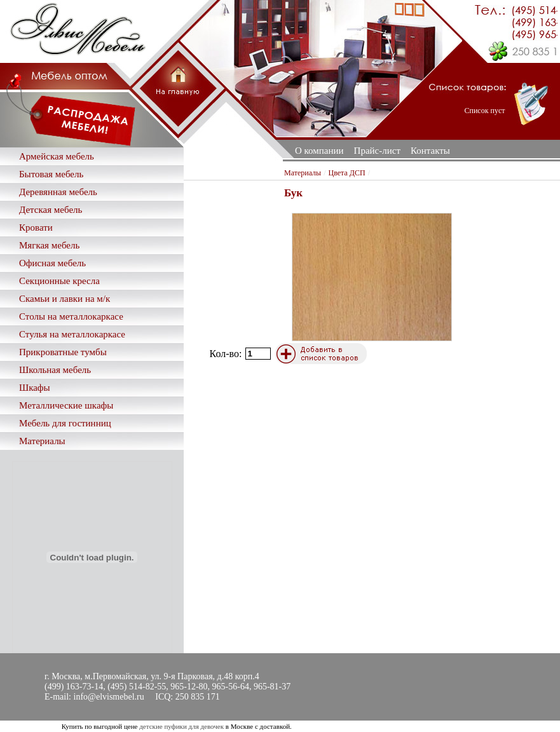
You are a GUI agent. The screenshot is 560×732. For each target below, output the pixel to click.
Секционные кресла (59, 281)
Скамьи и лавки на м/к (65, 299)
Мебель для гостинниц (65, 423)
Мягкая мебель (49, 245)
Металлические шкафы (66, 405)
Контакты (430, 151)
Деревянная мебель (58, 192)
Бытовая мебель (51, 174)
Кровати (36, 227)
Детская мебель (51, 210)
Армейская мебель (57, 156)
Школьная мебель (55, 370)
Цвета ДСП (347, 173)
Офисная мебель (52, 263)
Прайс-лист (377, 151)
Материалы (42, 441)
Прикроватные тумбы (63, 352)
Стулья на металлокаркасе (72, 334)
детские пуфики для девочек (181, 726)
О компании (319, 151)
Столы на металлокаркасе (71, 316)
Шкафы (35, 388)
